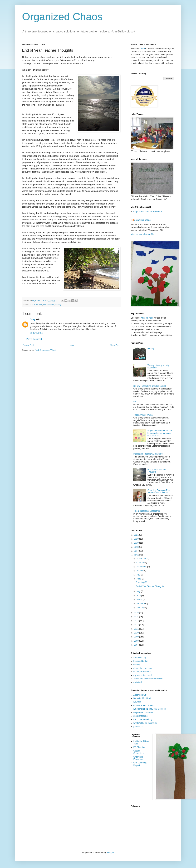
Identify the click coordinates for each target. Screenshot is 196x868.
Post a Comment (34, 339)
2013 (137, 621)
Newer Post (28, 345)
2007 (137, 645)
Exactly (151, 349)
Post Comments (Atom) (45, 350)
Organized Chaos (62, 17)
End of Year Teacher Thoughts (150, 586)
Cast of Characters (138, 752)
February (141, 603)
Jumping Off (141, 582)
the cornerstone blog (143, 719)
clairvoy (137, 665)
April (139, 596)
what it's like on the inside (145, 723)
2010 (137, 633)
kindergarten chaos (142, 672)
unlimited (138, 682)
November (142, 559)
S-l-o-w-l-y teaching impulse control (150, 386)
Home (72, 345)
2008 (137, 641)
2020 (137, 539)
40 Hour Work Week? (143, 415)
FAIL (136, 402)
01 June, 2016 (36, 333)
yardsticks (138, 726)
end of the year (36, 305)
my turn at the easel (142, 675)
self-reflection (49, 305)
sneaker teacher (141, 716)
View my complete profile (142, 234)
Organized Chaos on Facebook (148, 212)
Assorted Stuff (140, 695)
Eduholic (137, 702)
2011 (137, 629)
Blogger (110, 853)
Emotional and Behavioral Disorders (150, 709)
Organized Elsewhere (138, 758)
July (139, 575)
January (140, 608)
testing (58, 305)
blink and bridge (141, 661)
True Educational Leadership (147, 511)
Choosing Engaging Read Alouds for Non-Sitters (159, 491)
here (143, 49)
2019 (137, 543)
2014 (137, 617)
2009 (137, 637)
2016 (137, 555)
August (140, 571)
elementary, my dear (143, 668)
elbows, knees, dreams (144, 705)
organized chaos (142, 220)
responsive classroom (143, 713)
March (140, 599)
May (139, 591)
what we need (147, 318)
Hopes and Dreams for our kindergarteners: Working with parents (160, 433)
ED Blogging (139, 747)
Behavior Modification (143, 698)
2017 (137, 551)
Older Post (115, 345)
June (139, 579)
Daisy (33, 319)
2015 (137, 613)
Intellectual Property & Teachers (148, 454)
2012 (137, 625)
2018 (137, 547)
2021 (137, 535)
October (140, 563)
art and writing (140, 658)
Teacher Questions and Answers (148, 679)
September (142, 567)
